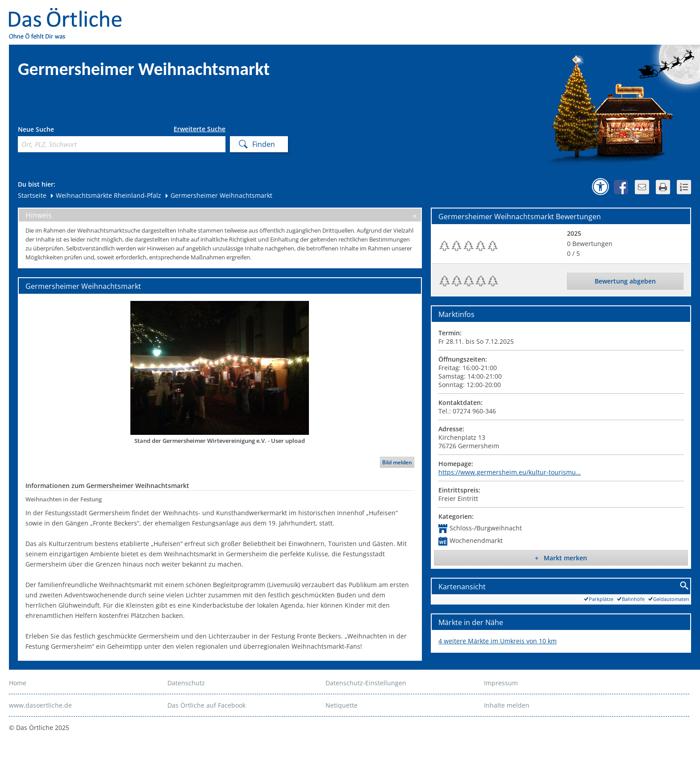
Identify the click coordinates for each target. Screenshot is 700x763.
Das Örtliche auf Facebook (206, 705)
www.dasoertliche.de (40, 705)
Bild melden (397, 462)
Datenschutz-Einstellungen (366, 683)
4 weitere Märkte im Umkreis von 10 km (498, 641)
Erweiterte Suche (200, 129)
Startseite (32, 195)
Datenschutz (186, 683)
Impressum (501, 683)
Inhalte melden (507, 705)
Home (18, 683)
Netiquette (342, 705)
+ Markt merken (561, 558)
